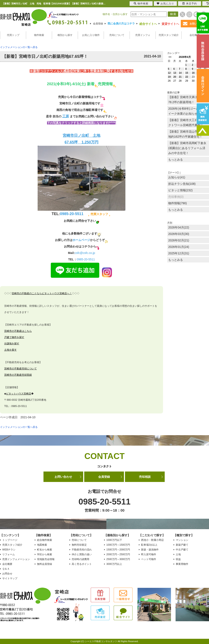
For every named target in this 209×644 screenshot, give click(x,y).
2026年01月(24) (179, 247)
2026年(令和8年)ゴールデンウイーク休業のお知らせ (188, 111)
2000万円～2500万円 (118, 554)
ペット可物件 (149, 559)
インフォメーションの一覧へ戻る (19, 47)
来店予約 (190, 4)
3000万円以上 (114, 564)
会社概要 (195, 35)
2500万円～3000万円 (118, 559)
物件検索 (39, 35)
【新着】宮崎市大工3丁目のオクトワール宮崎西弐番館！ (188, 123)
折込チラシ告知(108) (182, 184)
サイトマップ (10, 578)
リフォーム (9, 554)
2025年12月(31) (179, 253)
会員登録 (98, 24)
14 (180, 73)
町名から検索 (45, 550)
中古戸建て (182, 550)
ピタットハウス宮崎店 (19, 394)
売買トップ (13, 35)
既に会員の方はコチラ (121, 23)
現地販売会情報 (46, 559)
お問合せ (7, 574)
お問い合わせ (63, 477)
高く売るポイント (82, 564)
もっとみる (176, 160)
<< (170, 57)
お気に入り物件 (91, 35)
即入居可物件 (149, 554)
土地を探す (10, 350)
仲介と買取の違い (82, 554)
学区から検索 (45, 554)
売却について (117, 35)
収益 (178, 559)
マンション (182, 540)
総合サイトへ (148, 24)
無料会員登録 (45, 564)
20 (175, 77)
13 (175, 73)
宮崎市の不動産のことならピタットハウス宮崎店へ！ (42, 293)
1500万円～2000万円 (118, 550)
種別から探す (65, 35)
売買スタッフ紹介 (169, 35)
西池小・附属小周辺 (152, 540)
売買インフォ (143, 35)
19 (169, 77)
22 (187, 77)
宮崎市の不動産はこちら (18, 331)
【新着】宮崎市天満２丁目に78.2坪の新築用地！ (187, 100)
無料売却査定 (79, 545)
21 (180, 77)
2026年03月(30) (179, 234)
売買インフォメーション (16, 559)
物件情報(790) (178, 203)
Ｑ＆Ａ (6, 569)
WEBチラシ (9, 550)
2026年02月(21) (179, 240)
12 (169, 73)
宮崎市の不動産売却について (20, 369)
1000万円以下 (114, 540)
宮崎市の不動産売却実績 (18, 375)
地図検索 (42, 545)
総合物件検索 (45, 540)
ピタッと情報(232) (180, 190)
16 (193, 73)
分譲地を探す (12, 344)
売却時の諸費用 (80, 559)
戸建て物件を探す (14, 337)
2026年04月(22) (179, 227)
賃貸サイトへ (170, 24)
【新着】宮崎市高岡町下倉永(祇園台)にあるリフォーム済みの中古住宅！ (187, 148)
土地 (178, 554)
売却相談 (145, 477)
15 (187, 73)
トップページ (10, 540)
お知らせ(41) (177, 177)
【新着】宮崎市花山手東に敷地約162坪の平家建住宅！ (187, 134)
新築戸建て (182, 545)
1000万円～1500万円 (118, 545)
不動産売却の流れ (82, 550)
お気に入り (165, 4)
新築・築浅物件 (150, 550)
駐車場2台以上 (149, 545)
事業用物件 (182, 564)
